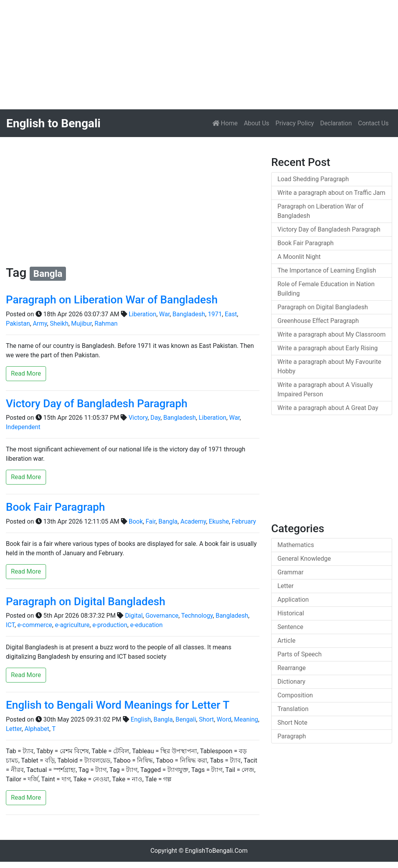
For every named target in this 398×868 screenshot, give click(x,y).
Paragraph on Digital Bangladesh (86, 602)
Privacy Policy (295, 123)
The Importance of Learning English (327, 270)
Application (293, 600)
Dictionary (291, 682)
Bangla (168, 521)
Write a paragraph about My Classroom (331, 334)
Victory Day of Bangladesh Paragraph (97, 404)
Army (40, 323)
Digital (134, 616)
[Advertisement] (199, 55)
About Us (257, 123)
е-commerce (35, 625)
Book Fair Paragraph (55, 507)
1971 (215, 314)
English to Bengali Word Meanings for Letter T (118, 705)
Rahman (106, 323)
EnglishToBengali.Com (216, 851)
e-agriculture (72, 625)
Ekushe (219, 521)
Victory (138, 418)
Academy (193, 521)
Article (286, 641)
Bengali (186, 719)
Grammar (291, 572)
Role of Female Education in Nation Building (326, 289)
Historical (291, 613)
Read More (26, 373)
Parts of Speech (299, 654)
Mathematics (296, 545)
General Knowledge (304, 559)
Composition (295, 695)
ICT (10, 625)
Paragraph (292, 736)
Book (136, 521)
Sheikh (59, 323)
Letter (14, 729)
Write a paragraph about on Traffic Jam (331, 193)
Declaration (336, 123)
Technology (197, 616)
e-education (146, 625)
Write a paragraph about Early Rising (328, 348)
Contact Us (373, 123)
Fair (151, 521)
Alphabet (37, 729)
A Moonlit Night (299, 257)
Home (227, 123)
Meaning (246, 719)
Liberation (143, 314)
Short (206, 719)
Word (224, 719)
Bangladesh (189, 314)
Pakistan (18, 323)
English (141, 719)
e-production (110, 625)
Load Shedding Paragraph (313, 179)
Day (155, 418)
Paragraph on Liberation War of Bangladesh (112, 300)
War (164, 314)
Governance (162, 616)
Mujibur (81, 323)
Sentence (290, 627)
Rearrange (292, 668)
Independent (23, 427)
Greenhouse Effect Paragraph (318, 321)
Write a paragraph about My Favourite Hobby (329, 366)
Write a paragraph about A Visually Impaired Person (325, 389)
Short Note (292, 723)
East (231, 314)
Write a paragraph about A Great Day (328, 408)
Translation (293, 709)
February (244, 521)
